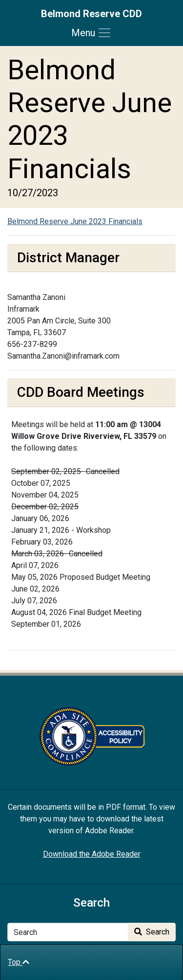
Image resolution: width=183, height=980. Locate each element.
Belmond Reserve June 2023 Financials (75, 221)
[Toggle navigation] (91, 33)
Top (19, 962)
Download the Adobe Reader (92, 854)
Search (152, 932)
